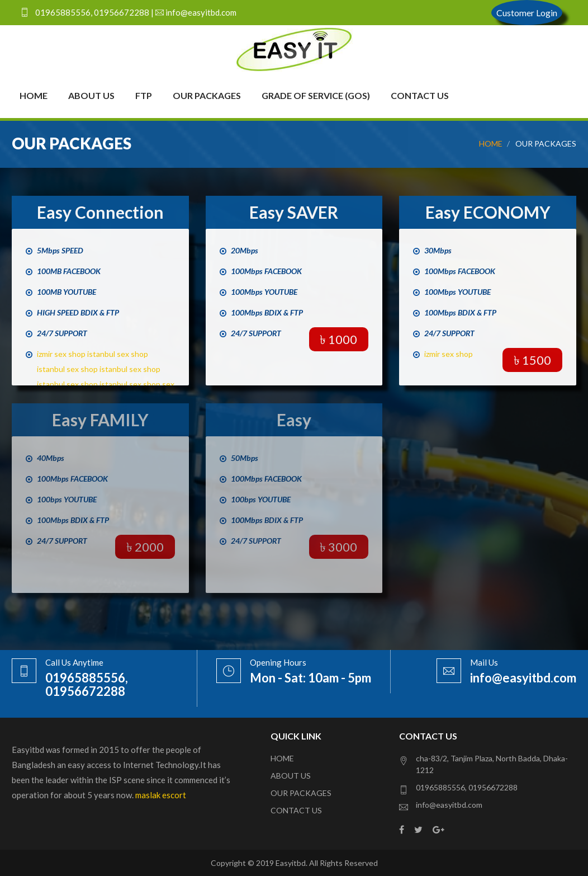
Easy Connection (100, 212)
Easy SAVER (294, 212)
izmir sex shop (61, 354)
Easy (294, 420)
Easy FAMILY (100, 420)
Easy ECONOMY (488, 212)
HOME (491, 143)
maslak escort (161, 795)
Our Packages (207, 95)
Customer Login (527, 13)
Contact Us (420, 95)
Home (34, 95)
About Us (91, 95)
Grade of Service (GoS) (316, 95)
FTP (144, 95)
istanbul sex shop (118, 354)
